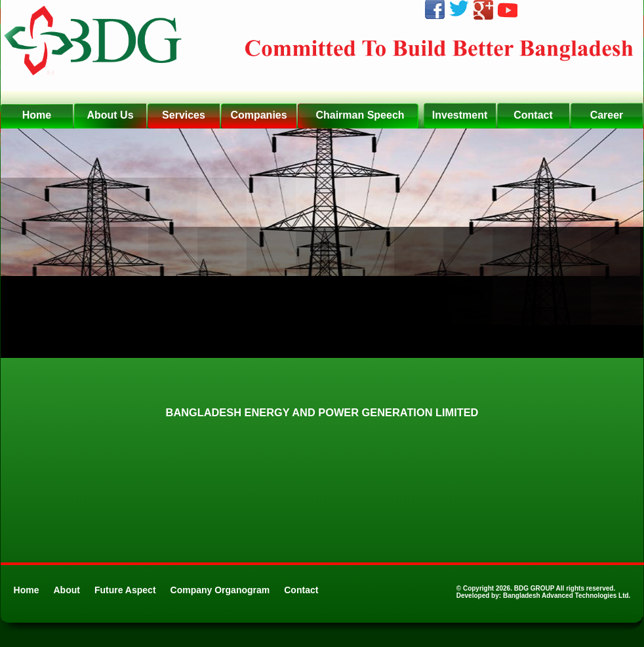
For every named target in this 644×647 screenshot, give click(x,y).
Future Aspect (125, 590)
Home (27, 590)
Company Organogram (220, 590)
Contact (301, 590)
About (67, 590)
